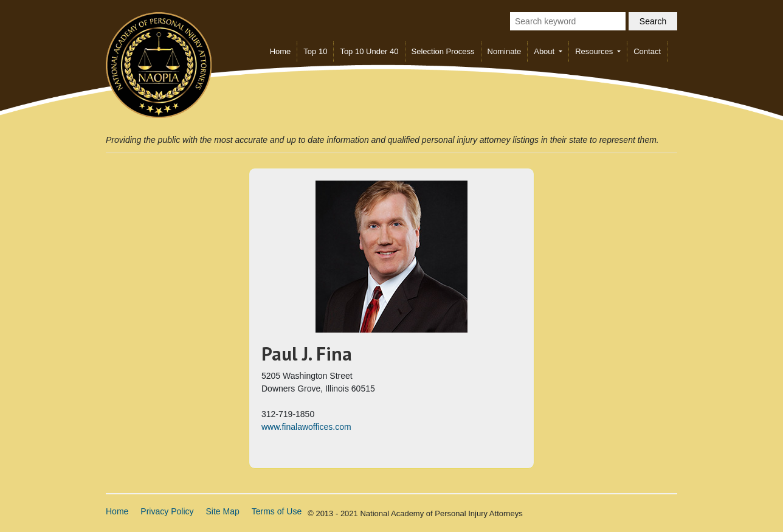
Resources (595, 51)
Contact (647, 51)
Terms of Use (277, 511)
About (545, 51)
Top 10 (315, 51)
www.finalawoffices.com (306, 427)
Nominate (505, 51)
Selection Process (443, 51)
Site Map (223, 511)
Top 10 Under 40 (369, 51)
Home (281, 51)
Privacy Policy (167, 511)
